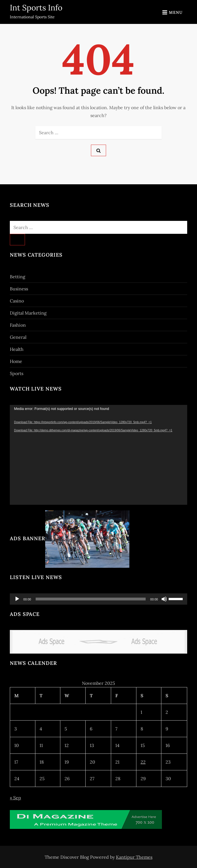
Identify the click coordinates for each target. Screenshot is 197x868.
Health (17, 349)
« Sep (15, 798)
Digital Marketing (28, 313)
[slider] (91, 599)
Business (19, 289)
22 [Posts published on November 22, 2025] (143, 762)
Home (16, 361)
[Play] (17, 599)
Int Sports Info (36, 8)
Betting (18, 277)
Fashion (18, 325)
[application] (99, 455)
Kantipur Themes (134, 857)
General (18, 337)
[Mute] (164, 599)
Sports (17, 373)
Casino (17, 301)
